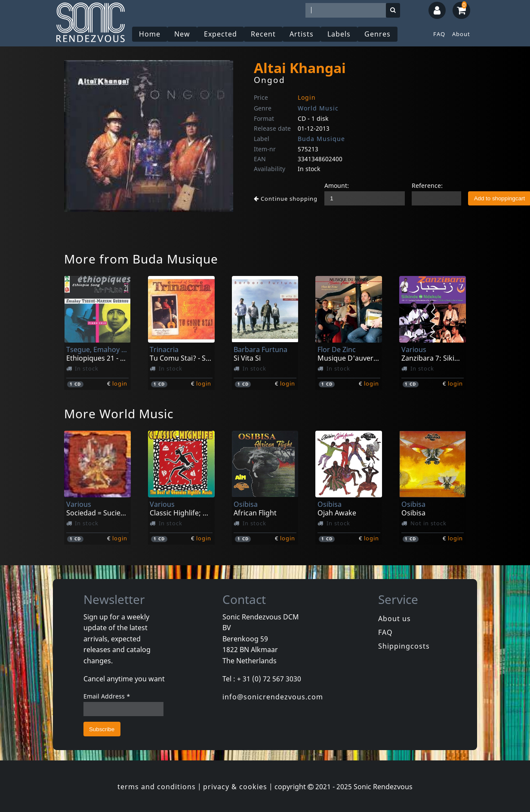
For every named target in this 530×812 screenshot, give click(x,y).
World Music (318, 108)
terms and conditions (157, 787)
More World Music (119, 414)
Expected (220, 34)
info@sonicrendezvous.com (273, 697)
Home (150, 34)
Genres (377, 34)
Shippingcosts (404, 646)
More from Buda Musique (141, 259)
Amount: (337, 185)
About (461, 34)
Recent (263, 34)
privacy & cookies (235, 787)
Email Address (107, 696)
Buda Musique (321, 139)
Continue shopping (286, 199)
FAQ (439, 34)
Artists (302, 34)
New (182, 34)
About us (394, 619)
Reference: (427, 185)
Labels (339, 34)
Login (307, 97)
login (120, 383)
